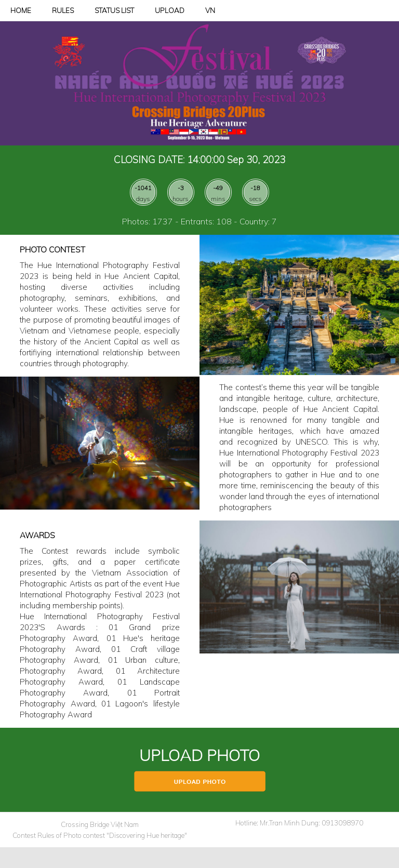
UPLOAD (170, 10)
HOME (21, 10)
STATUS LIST (114, 10)
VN (210, 10)
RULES (63, 10)
